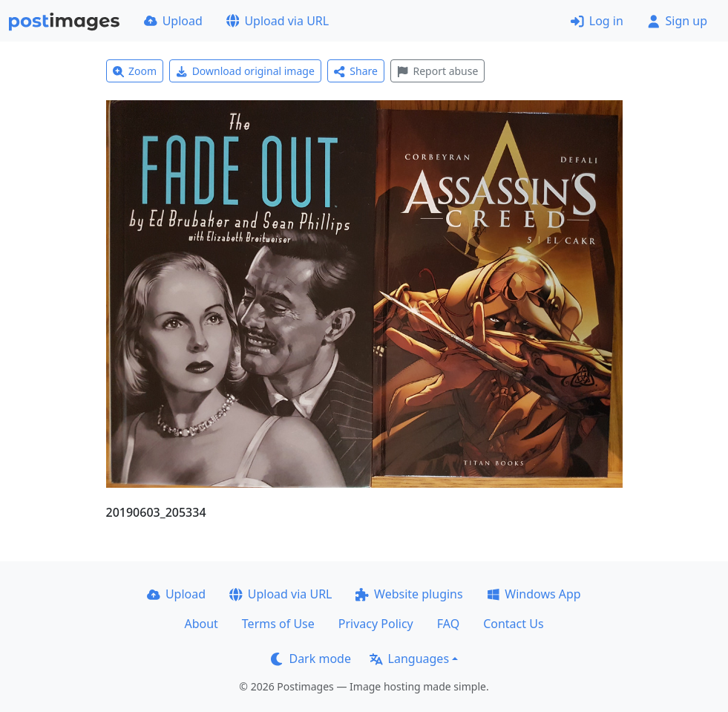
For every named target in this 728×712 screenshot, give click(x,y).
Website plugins (409, 594)
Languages (409, 659)
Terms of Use (278, 624)
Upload (173, 21)
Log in (597, 21)
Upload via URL (278, 21)
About (201, 624)
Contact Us (513, 624)
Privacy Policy (376, 624)
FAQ (448, 624)
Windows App (534, 594)
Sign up (677, 21)
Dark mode (311, 659)
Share (356, 71)
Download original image (245, 71)
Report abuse (437, 71)
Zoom (135, 71)
